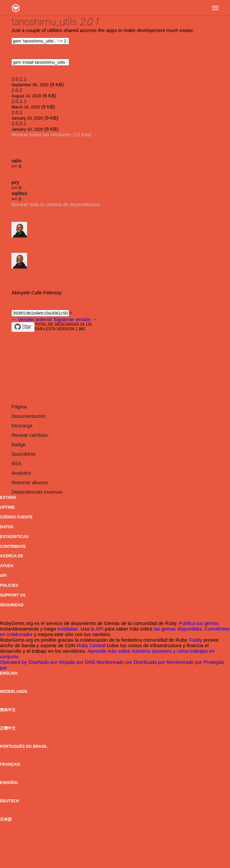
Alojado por (72, 662)
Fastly (196, 640)
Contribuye (13, 547)
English (9, 673)
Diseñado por (44, 662)
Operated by (14, 662)
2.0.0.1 (19, 123)
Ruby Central (91, 645)
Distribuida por (150, 662)
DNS (91, 662)
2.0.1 (17, 112)
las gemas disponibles (178, 629)
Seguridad (12, 605)
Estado (8, 498)
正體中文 (8, 728)
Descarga (22, 426)
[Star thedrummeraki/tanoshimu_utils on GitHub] (23, 327)
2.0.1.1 (19, 101)
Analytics (21, 473)
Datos (7, 527)
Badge (18, 444)
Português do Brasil (24, 746)
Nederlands (14, 692)
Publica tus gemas (199, 623)
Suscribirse (23, 454)
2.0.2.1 (19, 79)
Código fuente (16, 517)
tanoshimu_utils (44, 22)
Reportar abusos (30, 482)
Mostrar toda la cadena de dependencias (56, 204)
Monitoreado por (115, 662)
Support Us (13, 595)
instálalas (68, 629)
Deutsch (9, 801)
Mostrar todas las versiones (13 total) (52, 134)
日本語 (6, 819)
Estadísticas (14, 537)
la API (97, 629)
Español (9, 783)
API (3, 576)
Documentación (28, 416)
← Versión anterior (32, 319)
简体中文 (8, 710)
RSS (16, 463)
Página (19, 407)
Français (10, 764)
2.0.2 (17, 90)
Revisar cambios (30, 435)
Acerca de (12, 556)
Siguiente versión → (75, 319)
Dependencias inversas (37, 492)
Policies (9, 585)
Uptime (7, 507)
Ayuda (7, 566)
